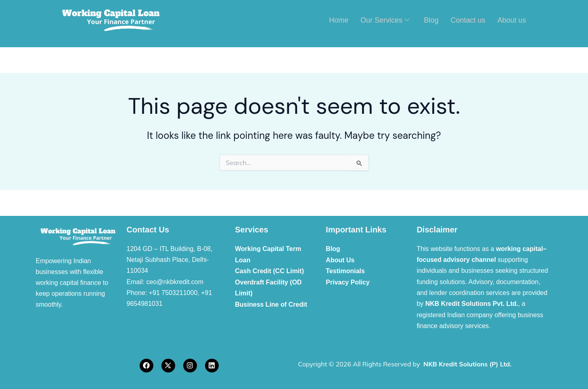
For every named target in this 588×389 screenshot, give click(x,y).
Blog (431, 20)
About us (512, 20)
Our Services (385, 20)
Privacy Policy (348, 282)
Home (339, 20)
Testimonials (345, 271)
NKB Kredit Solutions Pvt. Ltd (471, 304)
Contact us (468, 20)
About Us (340, 260)
